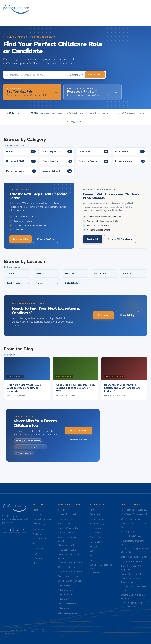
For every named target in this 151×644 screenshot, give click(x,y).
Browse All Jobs (79, 442)
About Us (37, 514)
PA (91, 556)
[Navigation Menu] (146, 8)
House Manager (97, 533)
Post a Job (93, 242)
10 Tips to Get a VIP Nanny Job (135, 562)
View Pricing (127, 318)
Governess (95, 514)
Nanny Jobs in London (68, 514)
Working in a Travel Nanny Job (134, 557)
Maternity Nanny (97, 524)
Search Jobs (95, 75)
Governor (94, 573)
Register (36, 553)
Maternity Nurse (97, 519)
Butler (92, 551)
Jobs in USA (63, 608)
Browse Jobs (20, 242)
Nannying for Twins (129, 532)
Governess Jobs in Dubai (70, 567)
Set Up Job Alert (79, 433)
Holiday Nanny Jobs (67, 533)
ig (17, 530)
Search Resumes (40, 538)
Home (35, 510)
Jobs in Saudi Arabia (67, 595)
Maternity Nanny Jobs (68, 545)
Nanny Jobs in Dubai (67, 550)
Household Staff (97, 542)
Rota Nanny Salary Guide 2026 (135, 510)
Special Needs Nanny (131, 536)
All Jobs (62, 510)
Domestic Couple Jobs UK (70, 572)
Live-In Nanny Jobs (67, 519)
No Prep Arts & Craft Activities (135, 574)
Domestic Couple (98, 537)
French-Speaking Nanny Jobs (72, 576)
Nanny (92, 510)
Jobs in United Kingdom (69, 613)
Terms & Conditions (42, 519)
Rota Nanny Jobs (66, 524)
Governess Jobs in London (71, 563)
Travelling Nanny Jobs (68, 528)
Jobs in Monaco (65, 590)
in (11, 530)
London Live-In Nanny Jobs (70, 581)
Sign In (35, 543)
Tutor (92, 560)
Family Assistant (97, 546)
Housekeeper (96, 528)
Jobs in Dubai (64, 585)
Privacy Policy (39, 524)
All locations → (12, 270)
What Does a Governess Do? (134, 514)
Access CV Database (120, 242)
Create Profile (45, 242)
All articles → (11, 358)
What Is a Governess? (131, 519)
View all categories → (16, 146)
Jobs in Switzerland (67, 604)
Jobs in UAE (63, 599)
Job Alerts (37, 558)
